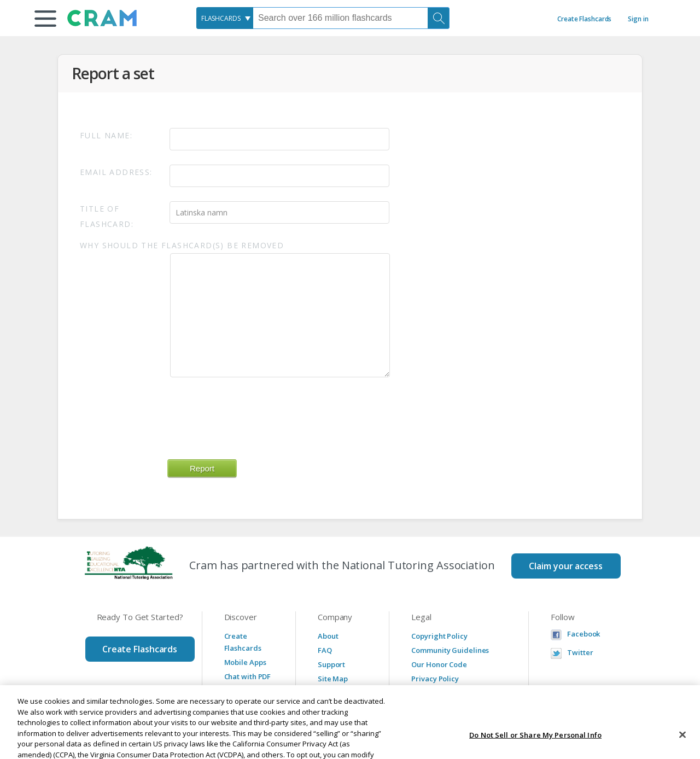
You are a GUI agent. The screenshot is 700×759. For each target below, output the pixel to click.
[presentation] (250, 413)
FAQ (325, 650)
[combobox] (225, 18)
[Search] (439, 18)
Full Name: (106, 135)
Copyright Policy (439, 636)
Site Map (333, 679)
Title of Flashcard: (107, 216)
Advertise (334, 693)
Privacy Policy (435, 679)
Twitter (580, 653)
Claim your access (565, 566)
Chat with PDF (248, 676)
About (328, 636)
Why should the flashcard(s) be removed (182, 245)
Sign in (638, 19)
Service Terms (436, 693)
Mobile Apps (245, 662)
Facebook (584, 634)
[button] (45, 19)
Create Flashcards (584, 19)
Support (331, 664)
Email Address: (116, 172)
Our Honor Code (439, 664)
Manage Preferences (447, 707)
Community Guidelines (450, 650)
